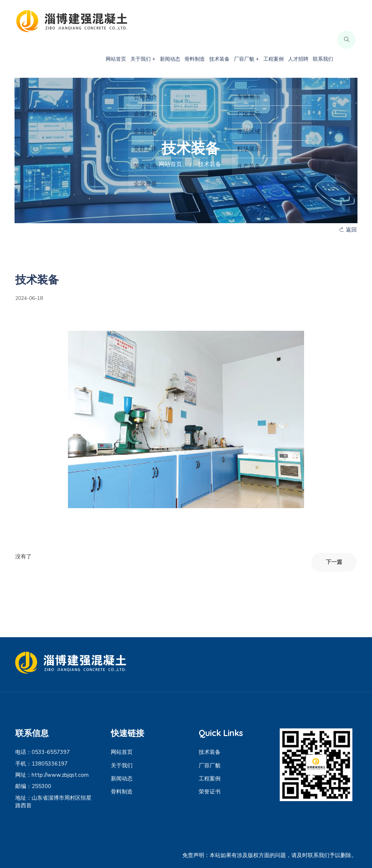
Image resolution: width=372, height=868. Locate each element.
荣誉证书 (210, 792)
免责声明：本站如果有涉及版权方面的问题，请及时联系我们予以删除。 (270, 855)
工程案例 (274, 59)
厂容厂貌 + (246, 59)
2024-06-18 (29, 298)
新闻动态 (170, 59)
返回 (348, 230)
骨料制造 (195, 59)
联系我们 (323, 59)
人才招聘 (298, 59)
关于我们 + (143, 59)
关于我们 (122, 765)
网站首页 (116, 59)
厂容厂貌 (210, 765)
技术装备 (219, 59)
